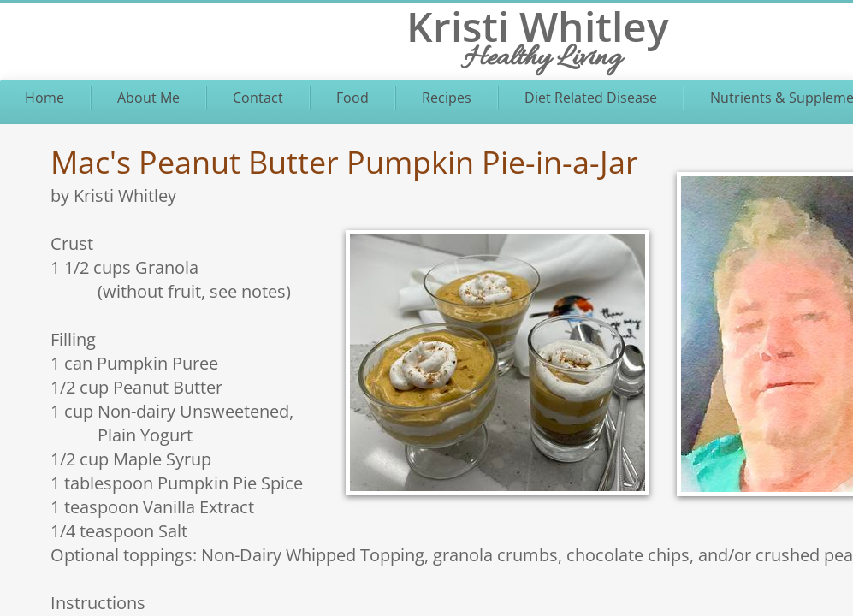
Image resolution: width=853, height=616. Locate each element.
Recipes (447, 98)
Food (352, 98)
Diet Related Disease (591, 98)
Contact (258, 98)
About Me (148, 98)
